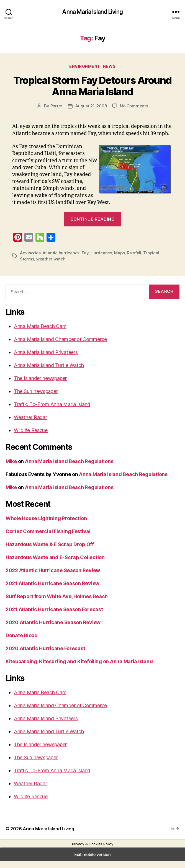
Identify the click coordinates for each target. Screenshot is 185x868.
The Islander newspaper (40, 385)
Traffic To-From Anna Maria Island (50, 411)
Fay (79, 260)
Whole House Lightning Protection (45, 525)
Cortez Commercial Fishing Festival (47, 538)
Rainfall (124, 260)
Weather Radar (30, 424)
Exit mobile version (92, 861)
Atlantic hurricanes (57, 260)
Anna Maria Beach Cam (40, 333)
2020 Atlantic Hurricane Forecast (43, 655)
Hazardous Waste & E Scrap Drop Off (48, 551)
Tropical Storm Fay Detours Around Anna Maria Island (92, 86)
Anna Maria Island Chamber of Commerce (59, 346)
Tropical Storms (147, 260)
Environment (85, 66)
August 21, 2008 (91, 106)
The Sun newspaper (36, 398)
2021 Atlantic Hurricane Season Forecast (52, 616)
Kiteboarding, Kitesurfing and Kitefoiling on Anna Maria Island (77, 668)
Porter (58, 106)
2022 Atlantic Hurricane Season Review (51, 577)
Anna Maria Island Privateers (45, 359)
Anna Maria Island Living (92, 12)
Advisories (29, 260)
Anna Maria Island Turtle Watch (47, 372)
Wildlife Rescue (30, 437)
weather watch (33, 266)
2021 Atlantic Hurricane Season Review (51, 590)
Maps (111, 260)
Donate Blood (21, 642)
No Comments (132, 106)
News (109, 66)
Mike (11, 468)
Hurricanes (94, 260)
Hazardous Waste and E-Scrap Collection (53, 564)
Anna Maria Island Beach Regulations (68, 468)
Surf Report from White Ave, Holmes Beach (55, 603)
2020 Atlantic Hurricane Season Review (51, 629)
